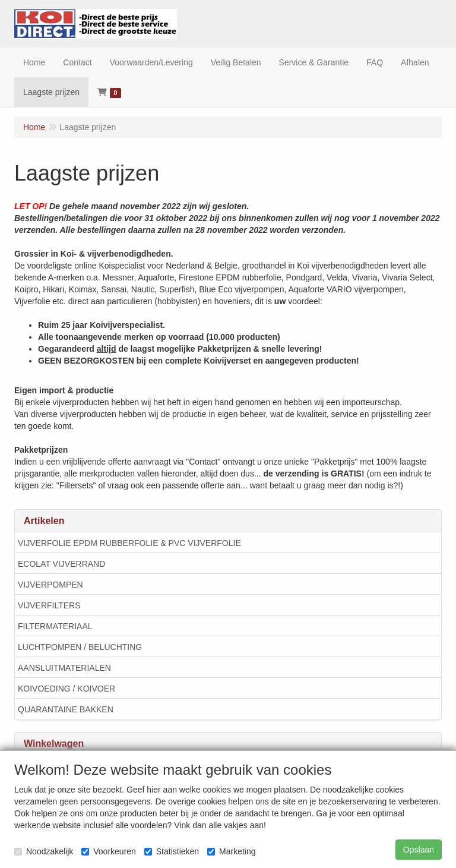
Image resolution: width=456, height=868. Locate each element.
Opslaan (419, 850)
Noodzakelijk (44, 851)
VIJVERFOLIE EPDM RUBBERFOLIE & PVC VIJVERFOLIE (129, 543)
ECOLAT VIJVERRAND (61, 564)
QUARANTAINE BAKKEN (66, 709)
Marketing (231, 851)
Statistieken (172, 851)
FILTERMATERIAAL (55, 626)
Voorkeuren (109, 851)
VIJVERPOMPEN (50, 585)
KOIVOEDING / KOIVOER (66, 689)
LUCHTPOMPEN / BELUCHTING (80, 647)
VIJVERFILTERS (49, 605)
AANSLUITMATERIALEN (64, 668)
